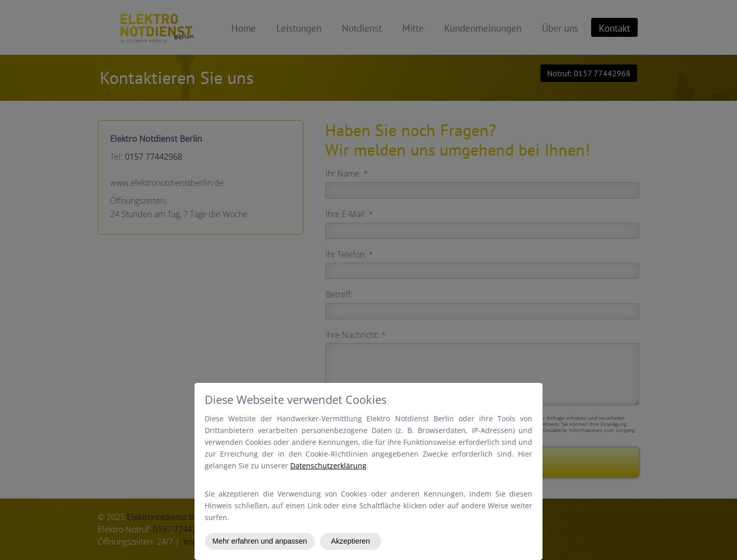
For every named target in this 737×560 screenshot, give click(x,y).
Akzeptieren (351, 541)
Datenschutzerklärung (328, 466)
